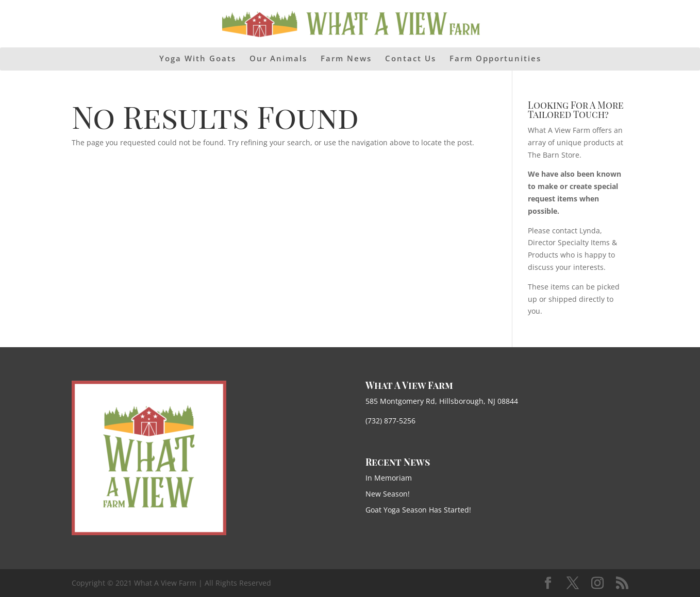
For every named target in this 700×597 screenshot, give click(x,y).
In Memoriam (389, 478)
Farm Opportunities (495, 59)
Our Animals (278, 59)
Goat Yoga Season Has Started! (418, 510)
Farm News (346, 59)
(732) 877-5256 (390, 421)
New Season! (388, 494)
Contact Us (411, 59)
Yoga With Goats (198, 59)
